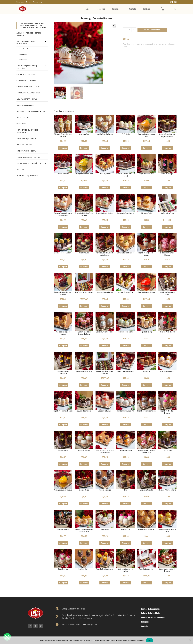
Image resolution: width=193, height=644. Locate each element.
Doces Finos (23, 54)
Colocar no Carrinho (152, 30)
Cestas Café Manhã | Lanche (28, 87)
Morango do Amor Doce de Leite (146, 135)
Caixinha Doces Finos (146, 569)
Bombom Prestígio (105, 490)
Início (87, 9)
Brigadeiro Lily (63, 569)
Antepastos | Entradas (26, 74)
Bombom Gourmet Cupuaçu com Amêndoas (63, 214)
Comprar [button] (63, 148)
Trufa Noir (146, 371)
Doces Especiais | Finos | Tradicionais (27, 43)
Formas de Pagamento (151, 609)
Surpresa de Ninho (84, 450)
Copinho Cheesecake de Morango (167, 570)
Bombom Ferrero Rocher (105, 292)
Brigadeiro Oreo (84, 134)
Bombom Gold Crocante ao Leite (167, 531)
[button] (114, 26)
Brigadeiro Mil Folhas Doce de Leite (84, 214)
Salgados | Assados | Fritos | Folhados (29, 34)
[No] (190, 640)
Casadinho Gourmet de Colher (167, 293)
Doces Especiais (24, 49)
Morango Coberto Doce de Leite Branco (146, 452)
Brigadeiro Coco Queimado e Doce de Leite (84, 531)
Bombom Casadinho (63, 174)
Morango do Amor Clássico (146, 292)
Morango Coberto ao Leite (167, 490)
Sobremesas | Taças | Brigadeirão (31, 112)
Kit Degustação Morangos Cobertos (105, 372)
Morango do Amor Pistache (84, 174)
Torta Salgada (23, 118)
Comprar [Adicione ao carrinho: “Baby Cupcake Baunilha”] (146, 188)
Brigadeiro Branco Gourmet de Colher (63, 135)
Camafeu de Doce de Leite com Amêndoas (105, 452)
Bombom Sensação (167, 174)
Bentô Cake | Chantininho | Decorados (28, 131)
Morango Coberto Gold (126, 292)
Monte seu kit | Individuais (28, 176)
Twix (126, 490)
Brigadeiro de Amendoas (146, 529)
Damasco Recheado (126, 450)
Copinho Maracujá (147, 332)
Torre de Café (167, 450)
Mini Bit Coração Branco (105, 134)
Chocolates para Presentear (28, 93)
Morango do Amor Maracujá (63, 490)
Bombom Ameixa (63, 450)
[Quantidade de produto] (129, 30)
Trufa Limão (126, 134)
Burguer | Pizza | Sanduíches (29, 163)
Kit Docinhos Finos (167, 213)
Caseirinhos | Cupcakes (26, 81)
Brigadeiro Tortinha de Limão (63, 411)
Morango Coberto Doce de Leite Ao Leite (105, 254)
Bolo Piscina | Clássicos (27, 139)
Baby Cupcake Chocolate (84, 411)
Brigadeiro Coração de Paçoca (63, 333)
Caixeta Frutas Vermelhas (126, 371)
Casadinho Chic (84, 253)
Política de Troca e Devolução (153, 617)
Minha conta (20, 2)
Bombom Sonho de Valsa (84, 371)
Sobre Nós (101, 9)
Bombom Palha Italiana (167, 332)
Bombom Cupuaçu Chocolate (63, 372)
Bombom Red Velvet (105, 411)
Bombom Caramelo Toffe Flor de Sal (126, 175)
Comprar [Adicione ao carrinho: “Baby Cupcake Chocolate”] (84, 425)
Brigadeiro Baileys (63, 529)
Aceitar (149, 640)
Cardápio (117, 9)
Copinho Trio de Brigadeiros (63, 253)
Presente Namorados (25, 105)
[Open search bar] (175, 9)
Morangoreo (105, 529)
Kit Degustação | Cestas (26, 151)
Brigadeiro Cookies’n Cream (146, 411)
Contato (133, 9)
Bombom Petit (126, 529)
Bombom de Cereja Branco (126, 213)
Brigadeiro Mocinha (147, 490)
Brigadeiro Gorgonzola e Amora (146, 254)
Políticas (148, 9)
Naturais (20, 169)
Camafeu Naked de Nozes (126, 253)
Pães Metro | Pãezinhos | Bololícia (27, 67)
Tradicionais (23, 60)
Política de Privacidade (151, 613)
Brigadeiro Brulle (146, 213)
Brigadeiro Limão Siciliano (105, 213)
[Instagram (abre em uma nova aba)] (175, 2)
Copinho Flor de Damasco (105, 569)
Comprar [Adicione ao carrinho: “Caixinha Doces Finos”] (146, 583)
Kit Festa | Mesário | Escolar (28, 157)
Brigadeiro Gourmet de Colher (126, 570)
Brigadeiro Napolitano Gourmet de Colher (84, 333)
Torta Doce (21, 124)
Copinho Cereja (84, 490)
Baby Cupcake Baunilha (146, 174)
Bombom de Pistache (126, 332)
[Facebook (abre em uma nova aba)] (172, 2)
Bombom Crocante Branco (105, 332)
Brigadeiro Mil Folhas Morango (167, 412)
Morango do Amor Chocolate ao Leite (63, 293)
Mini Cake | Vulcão (24, 145)
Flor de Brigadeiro (105, 174)
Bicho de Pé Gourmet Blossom (167, 254)
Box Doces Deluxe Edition (84, 292)
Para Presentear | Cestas (27, 99)
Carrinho (29, 2)
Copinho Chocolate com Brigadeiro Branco (167, 135)
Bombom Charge (84, 569)
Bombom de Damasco (167, 371)
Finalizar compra (38, 2)
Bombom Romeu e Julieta (126, 411)
